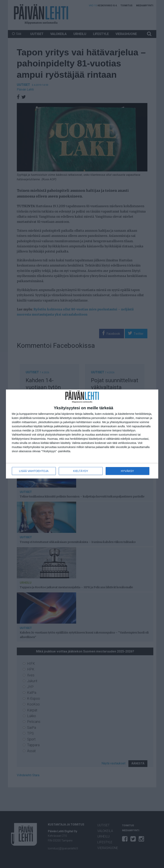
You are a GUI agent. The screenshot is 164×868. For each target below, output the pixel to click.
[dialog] (82, 434)
